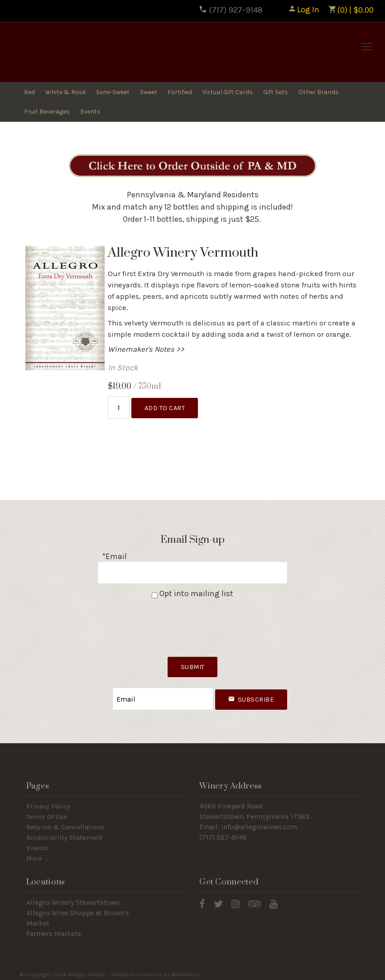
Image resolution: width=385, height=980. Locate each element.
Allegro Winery (77, 52)
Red (29, 92)
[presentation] (192, 623)
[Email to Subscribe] (163, 696)
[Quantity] (119, 407)
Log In (304, 10)
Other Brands (319, 92)
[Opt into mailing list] (155, 593)
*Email (114, 555)
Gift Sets (276, 92)
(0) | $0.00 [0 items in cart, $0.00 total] (351, 10)
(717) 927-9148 (231, 10)
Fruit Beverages (47, 112)
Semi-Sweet (113, 92)
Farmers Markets (54, 930)
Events (90, 112)
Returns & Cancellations (65, 823)
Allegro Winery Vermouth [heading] (183, 253)
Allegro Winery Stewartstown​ (73, 899)
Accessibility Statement (65, 833)
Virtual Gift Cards (228, 92)
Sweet (149, 92)
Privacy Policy (48, 803)
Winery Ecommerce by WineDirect (155, 970)
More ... (37, 854)
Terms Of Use (47, 813)
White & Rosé (65, 92)
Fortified (180, 92)
